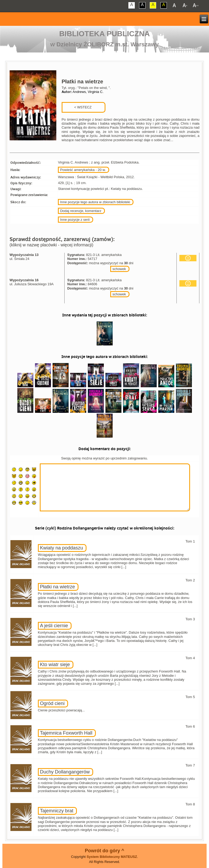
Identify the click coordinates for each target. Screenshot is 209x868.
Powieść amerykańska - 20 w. (83, 170)
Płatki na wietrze (58, 587)
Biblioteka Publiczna (105, 34)
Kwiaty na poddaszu (62, 548)
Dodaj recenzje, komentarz (81, 211)
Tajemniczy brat (57, 811)
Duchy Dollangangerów (65, 772)
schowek (119, 269)
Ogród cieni (52, 703)
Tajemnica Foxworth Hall (66, 733)
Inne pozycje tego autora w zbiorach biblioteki (95, 202)
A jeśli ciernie (54, 626)
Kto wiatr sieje (55, 665)
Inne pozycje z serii (75, 220)
